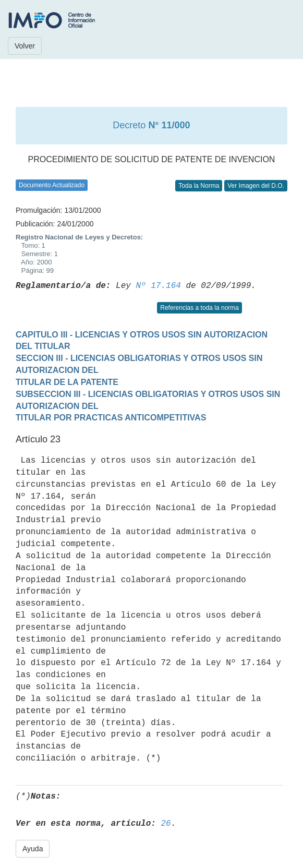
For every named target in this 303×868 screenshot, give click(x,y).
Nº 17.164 (158, 286)
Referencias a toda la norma (199, 308)
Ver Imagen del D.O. (256, 186)
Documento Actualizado (52, 185)
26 (166, 824)
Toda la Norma (199, 186)
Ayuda (33, 849)
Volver (25, 46)
